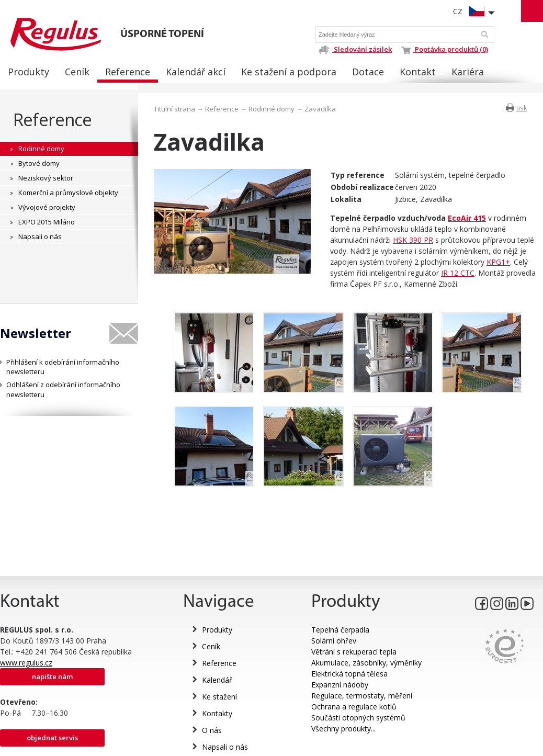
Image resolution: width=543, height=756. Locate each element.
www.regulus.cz (26, 663)
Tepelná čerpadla (340, 630)
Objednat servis (52, 738)
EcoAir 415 (467, 218)
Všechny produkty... (343, 729)
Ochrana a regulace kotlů (354, 707)
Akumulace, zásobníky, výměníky (366, 663)
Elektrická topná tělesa (349, 674)
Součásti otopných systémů (358, 718)
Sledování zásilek (355, 49)
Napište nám (52, 676)
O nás (212, 730)
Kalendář (217, 680)
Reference (53, 120)
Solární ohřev (334, 641)
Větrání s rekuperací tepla (354, 652)
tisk (522, 108)
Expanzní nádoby (340, 685)
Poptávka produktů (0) (445, 49)
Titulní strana (174, 109)
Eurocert (505, 646)
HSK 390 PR (413, 240)
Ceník (211, 646)
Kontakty (217, 713)
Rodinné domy (271, 109)
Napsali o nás (225, 747)
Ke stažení (219, 697)
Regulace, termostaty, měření (362, 696)
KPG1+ (498, 262)
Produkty (217, 630)
